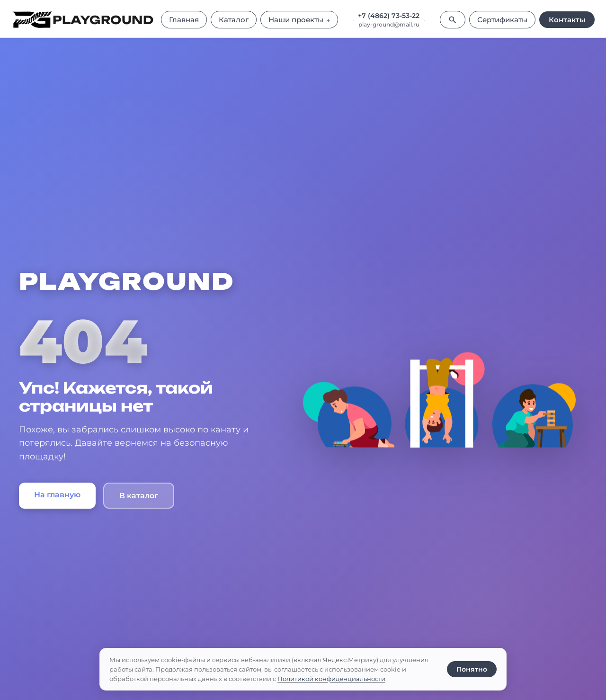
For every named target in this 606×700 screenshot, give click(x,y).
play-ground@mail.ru (389, 24)
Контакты (567, 20)
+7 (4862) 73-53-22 (389, 16)
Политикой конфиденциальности (331, 679)
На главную (57, 495)
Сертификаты (502, 20)
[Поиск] (453, 20)
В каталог (139, 496)
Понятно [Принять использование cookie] (472, 669)
